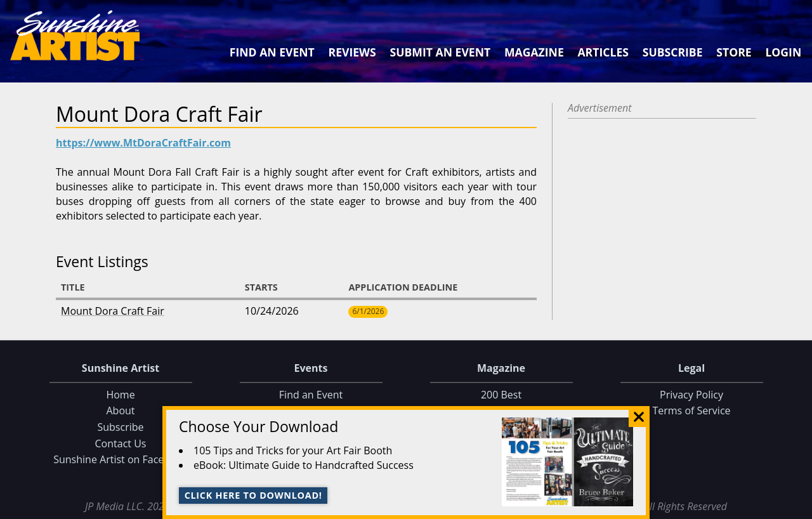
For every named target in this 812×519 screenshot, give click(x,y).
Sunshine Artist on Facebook (121, 459)
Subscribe (673, 52)
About (120, 411)
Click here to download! (253, 495)
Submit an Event (441, 52)
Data (797, 507)
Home (120, 395)
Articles (603, 52)
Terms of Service (691, 411)
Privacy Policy (691, 395)
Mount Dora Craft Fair (113, 311)
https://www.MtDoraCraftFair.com (143, 143)
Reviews (352, 52)
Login (783, 52)
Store (734, 52)
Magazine (534, 52)
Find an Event (272, 52)
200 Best (501, 395)
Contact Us (121, 443)
